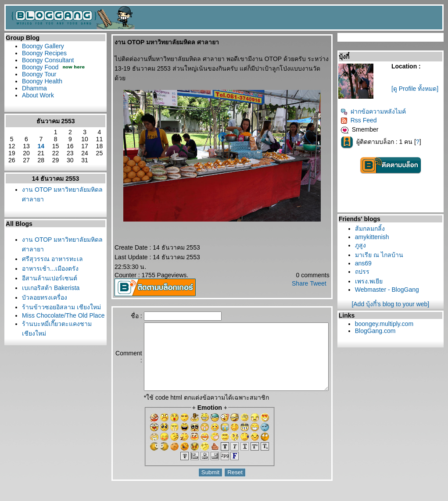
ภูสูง (364, 245)
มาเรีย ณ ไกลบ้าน (383, 255)
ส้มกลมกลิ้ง (374, 229)
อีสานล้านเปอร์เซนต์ (50, 278)
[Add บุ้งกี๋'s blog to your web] (392, 304)
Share (304, 274)
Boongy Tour (39, 74)
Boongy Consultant (48, 60)
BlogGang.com (379, 331)
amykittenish (376, 237)
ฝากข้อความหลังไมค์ (377, 111)
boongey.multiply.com (388, 324)
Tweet (322, 274)
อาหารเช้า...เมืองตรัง (50, 268)
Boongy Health (42, 81)
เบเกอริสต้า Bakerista (51, 288)
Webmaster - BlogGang (391, 290)
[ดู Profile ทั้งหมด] (417, 89)
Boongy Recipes (44, 53)
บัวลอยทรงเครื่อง (45, 297)
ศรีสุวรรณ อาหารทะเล (52, 259)
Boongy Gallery (43, 46)
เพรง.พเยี (373, 281)
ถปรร (366, 272)
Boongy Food (40, 67)
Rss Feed (363, 120)
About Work (38, 95)
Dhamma (34, 88)
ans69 (367, 263)
